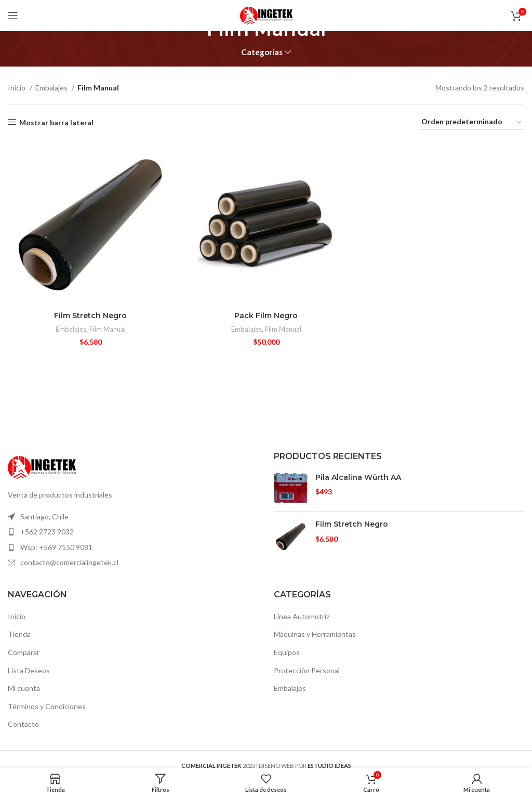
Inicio (17, 88)
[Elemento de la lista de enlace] (133, 517)
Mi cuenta (24, 688)
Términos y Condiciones (47, 706)
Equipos (287, 652)
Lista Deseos (29, 670)
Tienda (19, 634)
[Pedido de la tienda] (472, 122)
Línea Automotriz (302, 616)
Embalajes (52, 88)
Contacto (23, 724)
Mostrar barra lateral (56, 122)
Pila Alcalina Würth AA (358, 477)
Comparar (24, 652)
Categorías (262, 52)
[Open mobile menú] (13, 16)
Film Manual (108, 329)
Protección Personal (307, 670)
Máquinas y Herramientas (315, 634)
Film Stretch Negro (90, 316)
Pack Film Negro (266, 316)
